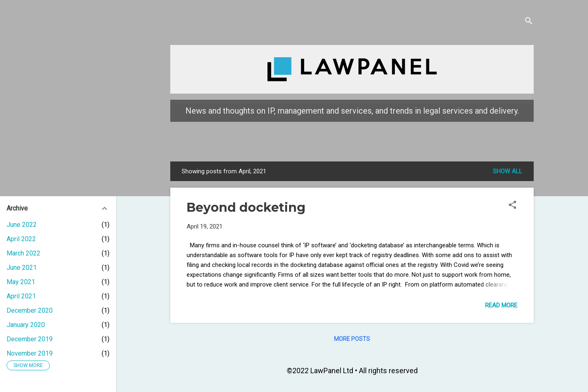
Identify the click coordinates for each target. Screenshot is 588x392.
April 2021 (21, 296)
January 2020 (26, 325)
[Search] (529, 22)
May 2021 (21, 282)
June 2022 (22, 225)
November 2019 (30, 353)
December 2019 (30, 339)
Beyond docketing (246, 207)
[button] (512, 206)
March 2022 (23, 253)
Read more (501, 305)
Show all (508, 171)
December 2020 (30, 310)
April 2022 (21, 239)
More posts (352, 339)
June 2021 (22, 268)
